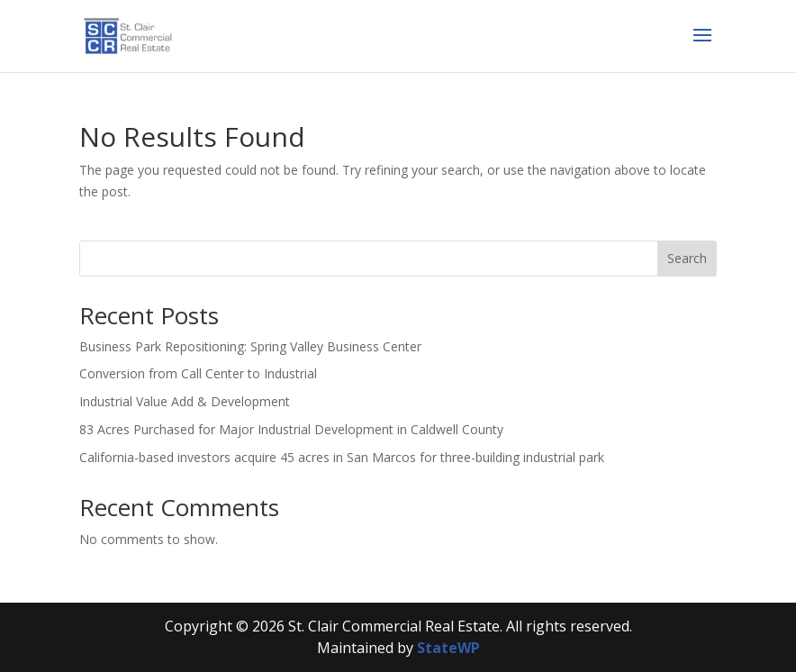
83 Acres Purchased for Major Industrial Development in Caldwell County (291, 429)
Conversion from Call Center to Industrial (198, 373)
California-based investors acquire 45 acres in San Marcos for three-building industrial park (342, 457)
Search (687, 258)
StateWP (448, 648)
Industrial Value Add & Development (185, 401)
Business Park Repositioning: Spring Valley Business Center (250, 346)
